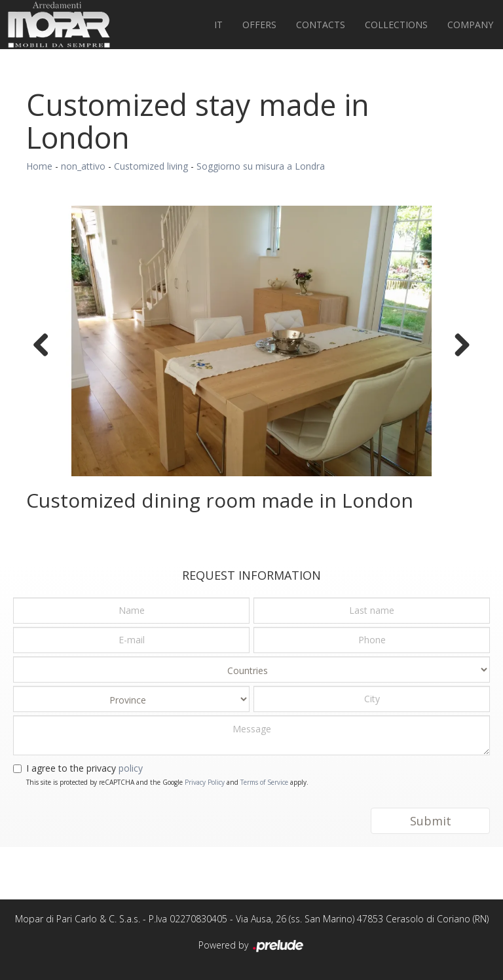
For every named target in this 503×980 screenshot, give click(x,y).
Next (457, 344)
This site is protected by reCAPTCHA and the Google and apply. (167, 782)
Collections (396, 25)
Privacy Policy (205, 782)
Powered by (252, 946)
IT (218, 25)
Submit (431, 821)
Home (39, 166)
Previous (46, 344)
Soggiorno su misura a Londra (261, 166)
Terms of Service (264, 782)
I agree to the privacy (84, 768)
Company (470, 25)
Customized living (151, 166)
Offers (259, 25)
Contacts (321, 25)
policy (131, 768)
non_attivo (83, 166)
